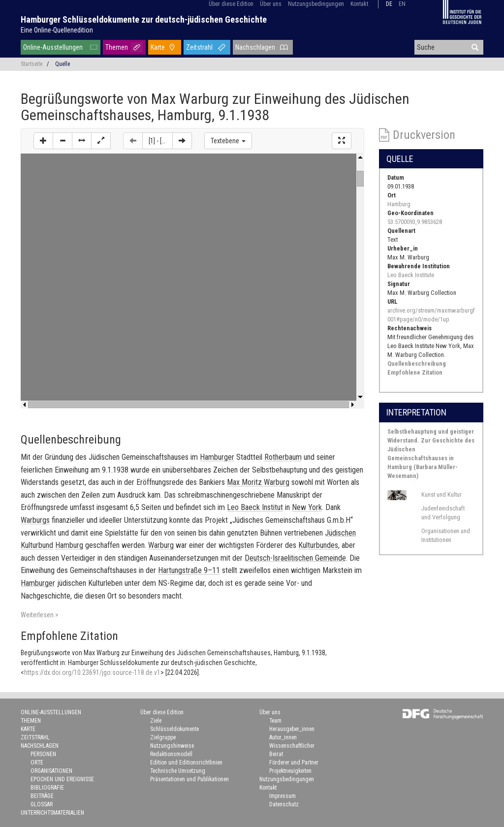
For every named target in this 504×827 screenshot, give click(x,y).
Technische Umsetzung (178, 771)
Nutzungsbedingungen (316, 4)
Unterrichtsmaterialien (52, 813)
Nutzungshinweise (172, 746)
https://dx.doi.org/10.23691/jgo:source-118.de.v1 (92, 672)
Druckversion (424, 135)
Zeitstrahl (199, 47)
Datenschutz (284, 804)
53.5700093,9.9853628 (415, 222)
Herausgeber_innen (292, 729)
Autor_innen (283, 737)
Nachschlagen (255, 47)
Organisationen (51, 771)
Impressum (283, 796)
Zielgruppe (163, 737)
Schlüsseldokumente (174, 729)
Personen (43, 754)
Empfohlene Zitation (415, 372)
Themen (117, 47)
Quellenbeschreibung (417, 364)
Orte (37, 763)
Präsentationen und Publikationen (189, 779)
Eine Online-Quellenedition (57, 30)
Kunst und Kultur (441, 494)
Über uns (271, 4)
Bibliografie (47, 788)
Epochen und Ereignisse (62, 779)
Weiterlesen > (40, 615)
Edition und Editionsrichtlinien (186, 763)
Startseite (31, 64)
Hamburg (399, 204)
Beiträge (42, 796)
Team (275, 721)
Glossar (42, 804)
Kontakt (359, 4)
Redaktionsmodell (171, 754)
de (389, 4)
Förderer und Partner (294, 763)
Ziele (156, 721)
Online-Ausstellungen (53, 47)
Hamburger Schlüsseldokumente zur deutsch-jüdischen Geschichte (144, 19)
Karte (158, 47)
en (402, 4)
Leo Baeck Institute (411, 275)
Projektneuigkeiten (290, 771)
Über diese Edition (231, 4)
